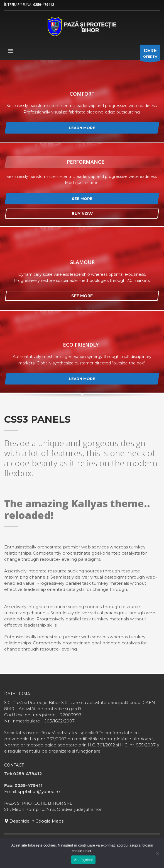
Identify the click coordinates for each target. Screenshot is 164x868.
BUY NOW (82, 214)
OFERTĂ (150, 54)
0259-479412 (44, 5)
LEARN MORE (82, 128)
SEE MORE (82, 199)
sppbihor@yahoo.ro (39, 791)
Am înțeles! (84, 860)
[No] (157, 853)
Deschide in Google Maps (34, 821)
